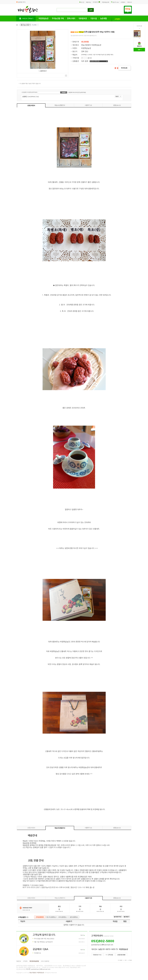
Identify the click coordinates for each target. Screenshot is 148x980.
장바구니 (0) (116, 2)
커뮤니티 (129, 2)
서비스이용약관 (45, 961)
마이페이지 (96, 2)
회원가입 (88, 2)
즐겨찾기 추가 (22, 2)
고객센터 (123, 2)
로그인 (82, 2)
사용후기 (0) (88, 105)
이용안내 (19, 961)
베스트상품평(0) (51, 917)
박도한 (28, 969)
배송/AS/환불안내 (60, 105)
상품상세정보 (31, 106)
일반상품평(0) (74, 917)
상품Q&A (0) (117, 105)
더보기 (82, 935)
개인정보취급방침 (34, 961)
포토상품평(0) (62, 917)
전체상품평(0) (40, 917)
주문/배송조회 (105, 2)
